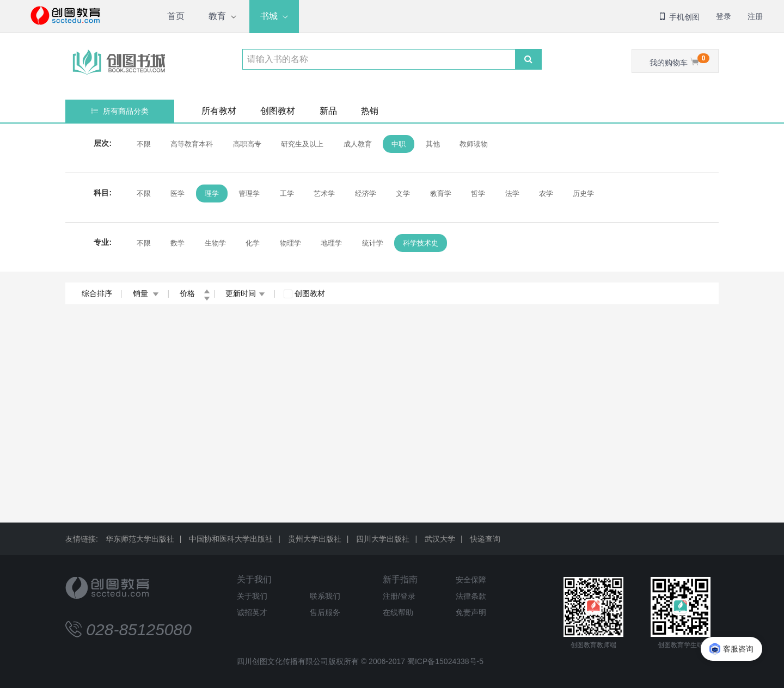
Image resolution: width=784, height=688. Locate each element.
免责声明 (471, 612)
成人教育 (358, 144)
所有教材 (219, 111)
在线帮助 (398, 612)
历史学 (583, 193)
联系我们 (325, 596)
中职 (399, 144)
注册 (755, 16)
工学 (287, 193)
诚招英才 (252, 612)
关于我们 (254, 579)
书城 (269, 16)
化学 (253, 243)
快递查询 (485, 539)
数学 (177, 243)
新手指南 (400, 579)
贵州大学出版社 (315, 539)
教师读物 (474, 144)
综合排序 (97, 293)
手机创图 (679, 17)
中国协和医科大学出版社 (231, 539)
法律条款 (471, 596)
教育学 (441, 193)
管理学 (249, 193)
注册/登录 (399, 596)
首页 (176, 16)
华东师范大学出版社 (140, 539)
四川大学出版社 (383, 539)
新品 (328, 111)
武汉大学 (440, 539)
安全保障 (471, 580)
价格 (195, 293)
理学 (212, 193)
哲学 (478, 193)
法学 (512, 193)
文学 (403, 193)
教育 (217, 16)
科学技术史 (421, 243)
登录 (724, 16)
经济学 (366, 193)
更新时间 (245, 293)
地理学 (331, 243)
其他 (433, 144)
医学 (177, 193)
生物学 (215, 243)
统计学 (373, 243)
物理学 (290, 243)
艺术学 (324, 193)
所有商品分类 (120, 111)
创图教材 (278, 111)
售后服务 (325, 612)
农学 (546, 193)
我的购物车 (679, 60)
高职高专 (247, 144)
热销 (370, 111)
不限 (144, 144)
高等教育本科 (192, 144)
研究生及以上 (302, 144)
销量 (146, 293)
